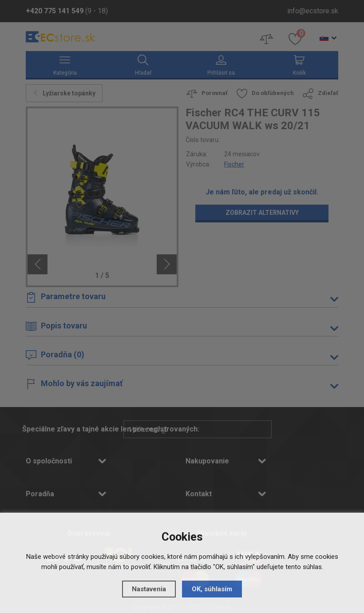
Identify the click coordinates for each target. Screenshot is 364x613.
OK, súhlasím (212, 589)
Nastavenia (149, 589)
